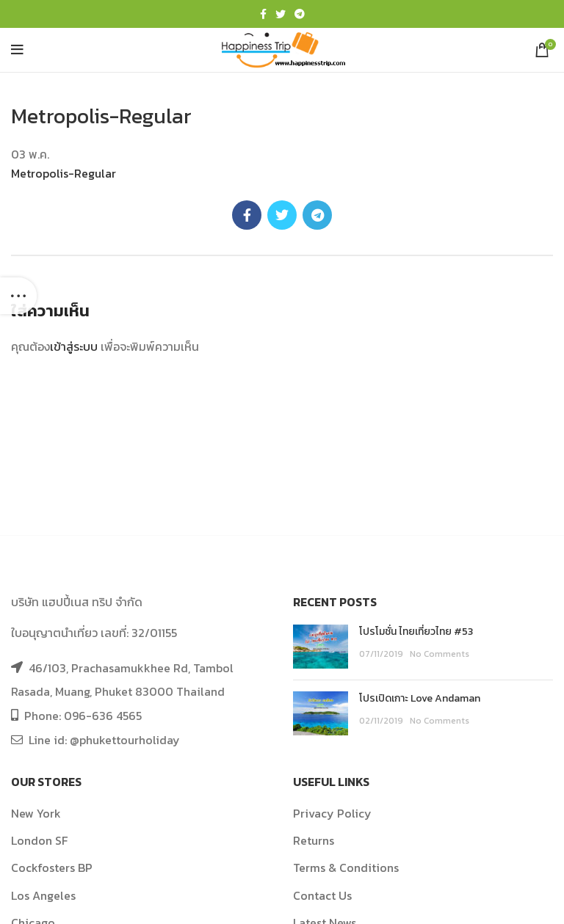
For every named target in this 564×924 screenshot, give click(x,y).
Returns (314, 840)
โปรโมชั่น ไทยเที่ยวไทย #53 (416, 632)
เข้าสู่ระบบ (74, 346)
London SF (39, 840)
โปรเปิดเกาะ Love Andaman (420, 698)
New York (36, 813)
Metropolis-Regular (64, 173)
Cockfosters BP (52, 867)
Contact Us (322, 895)
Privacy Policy (332, 813)
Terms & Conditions (346, 867)
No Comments (440, 654)
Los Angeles (43, 895)
